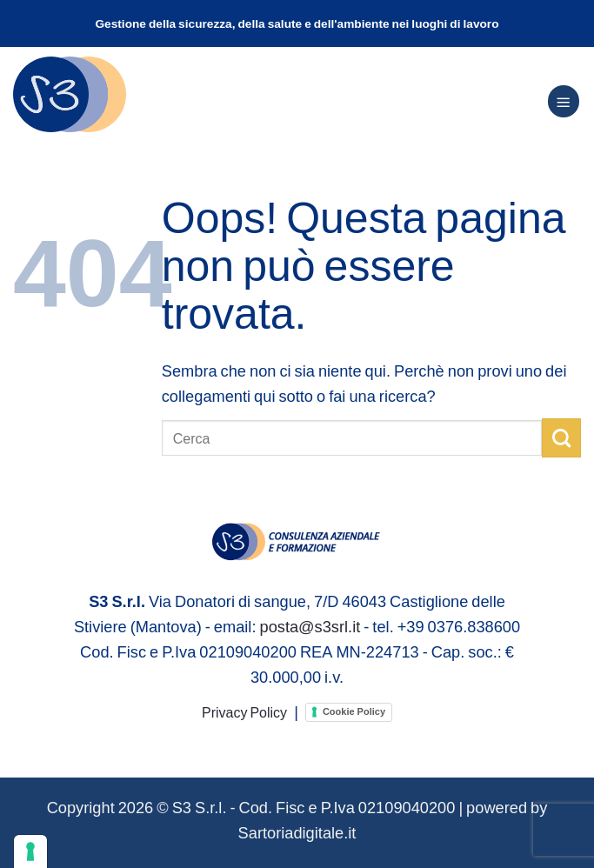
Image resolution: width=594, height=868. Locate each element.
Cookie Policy (354, 711)
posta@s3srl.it (310, 626)
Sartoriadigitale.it (297, 832)
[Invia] (561, 437)
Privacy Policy (244, 712)
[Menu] (564, 101)
